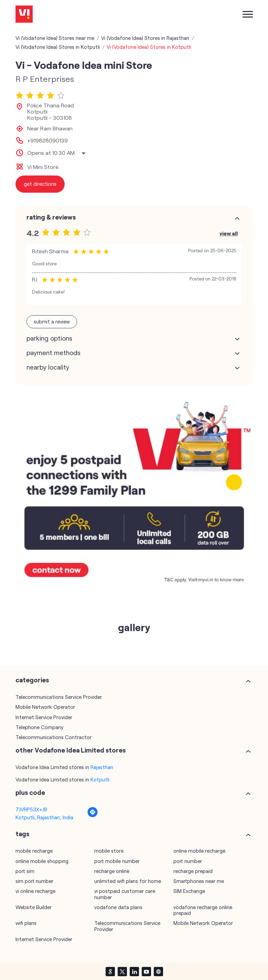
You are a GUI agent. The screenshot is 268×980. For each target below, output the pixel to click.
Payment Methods (53, 353)
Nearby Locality (48, 367)
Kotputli (100, 779)
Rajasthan (102, 767)
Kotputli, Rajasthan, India (44, 817)
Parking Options (49, 338)
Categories (32, 680)
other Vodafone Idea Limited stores (71, 750)
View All (229, 233)
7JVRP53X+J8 (31, 809)
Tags (22, 834)
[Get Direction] (93, 816)
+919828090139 (47, 140)
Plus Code (30, 792)
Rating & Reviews (51, 217)
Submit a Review (52, 321)
